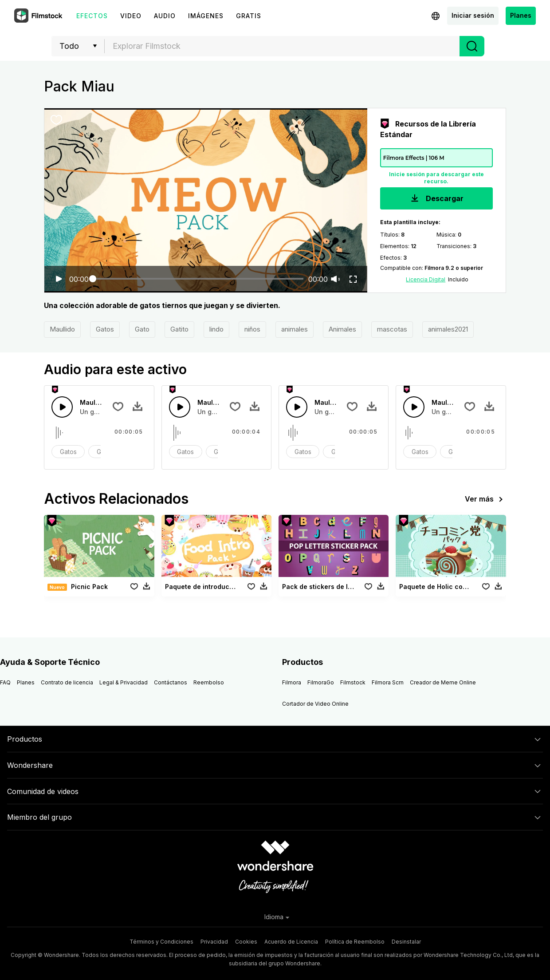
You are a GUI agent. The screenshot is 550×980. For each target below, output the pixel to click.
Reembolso (209, 682)
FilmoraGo (321, 682)
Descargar (436, 199)
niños (252, 329)
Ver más (485, 499)
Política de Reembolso (355, 942)
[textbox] (282, 46)
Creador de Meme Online (443, 682)
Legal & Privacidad (124, 682)
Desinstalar (406, 942)
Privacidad (214, 942)
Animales (342, 329)
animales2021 (448, 329)
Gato (142, 329)
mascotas (392, 329)
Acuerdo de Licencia (291, 942)
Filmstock (353, 682)
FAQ (5, 682)
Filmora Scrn (388, 682)
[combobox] (282, 46)
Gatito (179, 329)
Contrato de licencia (67, 682)
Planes (521, 15)
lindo (216, 329)
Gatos (105, 329)
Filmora (292, 682)
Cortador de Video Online (315, 704)
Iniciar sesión (473, 15)
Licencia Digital (426, 279)
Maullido (62, 329)
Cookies (246, 942)
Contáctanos (171, 682)
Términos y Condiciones (161, 942)
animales (295, 329)
